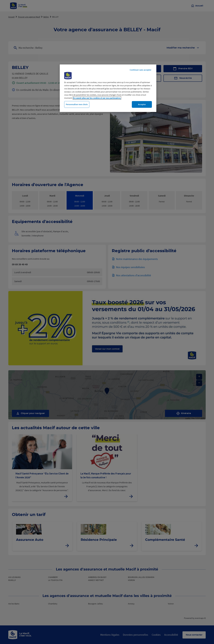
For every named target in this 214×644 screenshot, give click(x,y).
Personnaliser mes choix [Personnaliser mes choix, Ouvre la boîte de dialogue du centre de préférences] (77, 104)
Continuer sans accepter (141, 70)
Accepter (142, 104)
